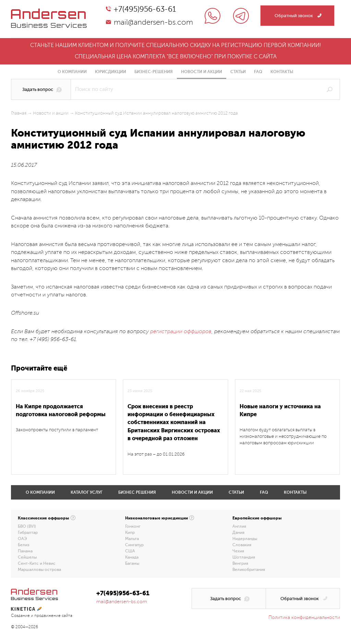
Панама (25, 551)
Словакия (242, 545)
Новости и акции (202, 72)
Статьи (238, 72)
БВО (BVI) (27, 526)
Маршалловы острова (39, 570)
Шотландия (244, 557)
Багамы (132, 563)
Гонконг (133, 526)
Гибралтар (28, 532)
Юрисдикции (111, 72)
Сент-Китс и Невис (37, 563)
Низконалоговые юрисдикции (156, 518)
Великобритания (249, 570)
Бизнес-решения (154, 72)
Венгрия (240, 563)
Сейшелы (27, 557)
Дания (238, 532)
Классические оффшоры (44, 518)
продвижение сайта (53, 616)
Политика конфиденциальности (304, 617)
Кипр (130, 532)
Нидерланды (245, 539)
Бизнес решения (137, 492)
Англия (239, 526)
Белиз (23, 545)
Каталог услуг (87, 492)
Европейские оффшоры (257, 518)
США (130, 551)
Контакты (282, 72)
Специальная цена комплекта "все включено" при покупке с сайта (176, 57)
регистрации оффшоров (181, 331)
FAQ (258, 72)
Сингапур (134, 545)
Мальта (132, 539)
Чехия (238, 551)
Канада (132, 557)
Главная (19, 113)
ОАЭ (22, 539)
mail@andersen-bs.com (153, 22)
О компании (72, 72)
